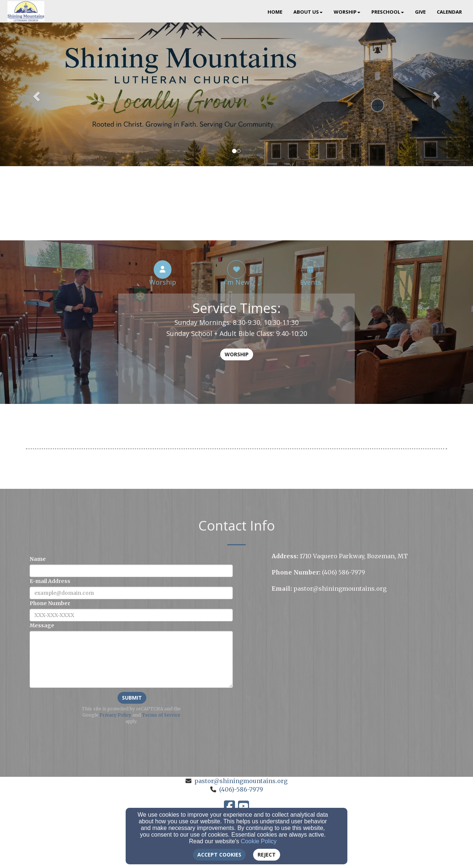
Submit (132, 698)
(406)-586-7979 (241, 789)
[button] (35, 94)
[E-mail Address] (131, 593)
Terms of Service (161, 715)
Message (42, 625)
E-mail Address (50, 581)
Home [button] (275, 12)
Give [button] (420, 12)
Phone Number (50, 603)
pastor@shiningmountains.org (241, 781)
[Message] (131, 659)
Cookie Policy (259, 841)
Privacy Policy (115, 715)
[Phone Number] (131, 615)
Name (38, 559)
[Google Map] (359, 651)
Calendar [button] (449, 12)
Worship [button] (347, 12)
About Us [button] (308, 12)
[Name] (131, 571)
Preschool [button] (388, 12)
